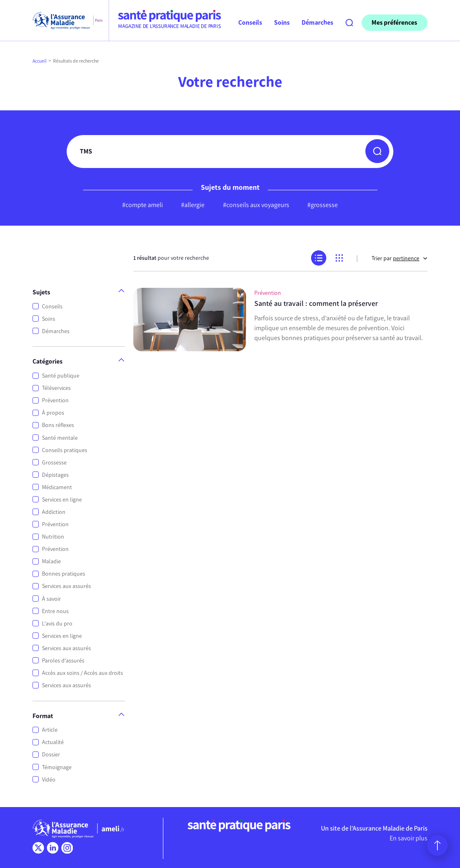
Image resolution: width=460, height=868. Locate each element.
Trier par (400, 258)
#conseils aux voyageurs (256, 205)
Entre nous (55, 611)
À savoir (51, 599)
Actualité (53, 742)
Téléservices (56, 388)
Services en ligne (62, 500)
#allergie (193, 205)
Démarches (56, 331)
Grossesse (54, 463)
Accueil (39, 61)
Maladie (51, 561)
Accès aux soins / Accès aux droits (82, 673)
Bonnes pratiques (64, 574)
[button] (377, 151)
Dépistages (55, 475)
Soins (49, 319)
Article (50, 730)
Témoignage (57, 767)
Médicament (57, 487)
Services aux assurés (66, 586)
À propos (53, 413)
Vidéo (49, 780)
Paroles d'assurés (63, 661)
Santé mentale (60, 438)
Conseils (52, 307)
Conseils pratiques (65, 450)
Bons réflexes (58, 425)
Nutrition (53, 537)
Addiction (54, 512)
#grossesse (323, 205)
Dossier (51, 755)
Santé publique (61, 376)
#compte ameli (143, 205)
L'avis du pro (57, 624)
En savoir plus (409, 838)
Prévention (55, 400)
